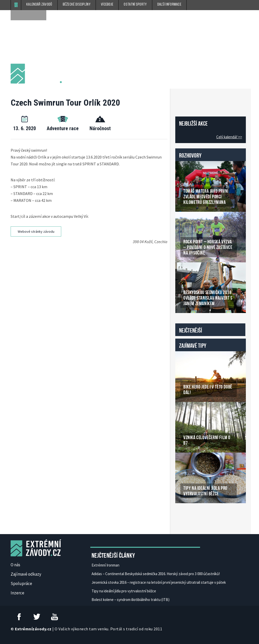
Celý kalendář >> (229, 137)
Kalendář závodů (39, 5)
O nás (15, 565)
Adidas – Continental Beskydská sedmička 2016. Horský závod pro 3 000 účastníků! (156, 574)
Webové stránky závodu (36, 231)
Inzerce (17, 593)
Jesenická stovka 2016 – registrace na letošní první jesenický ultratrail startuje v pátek (159, 582)
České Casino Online (187, 516)
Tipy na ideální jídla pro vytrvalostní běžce (124, 591)
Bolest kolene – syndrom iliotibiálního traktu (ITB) (131, 600)
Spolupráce (21, 583)
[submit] (41, 15)
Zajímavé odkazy (26, 574)
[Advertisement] (104, 261)
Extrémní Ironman (105, 565)
